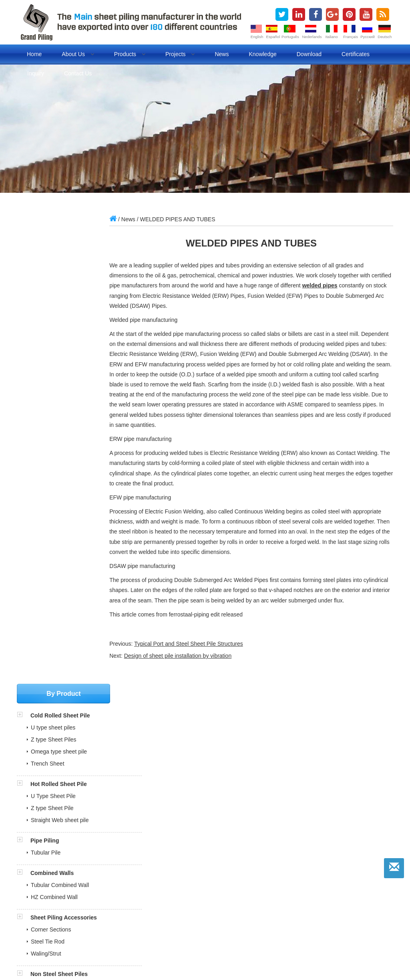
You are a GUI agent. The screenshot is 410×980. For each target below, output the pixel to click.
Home (34, 54)
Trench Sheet (48, 293)
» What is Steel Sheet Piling (56, 848)
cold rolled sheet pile (217, 952)
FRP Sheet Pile (50, 527)
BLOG (348, 952)
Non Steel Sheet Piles (59, 503)
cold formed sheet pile (276, 952)
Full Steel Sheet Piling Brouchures (68, 762)
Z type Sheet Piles (54, 269)
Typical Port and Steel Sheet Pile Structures (200, 654)
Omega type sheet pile (59, 281)
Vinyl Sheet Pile (50, 515)
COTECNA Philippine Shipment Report (74, 771)
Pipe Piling (45, 370)
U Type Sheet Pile (53, 325)
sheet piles (46, 952)
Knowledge (262, 54)
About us (78, 54)
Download (309, 54)
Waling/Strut (46, 483)
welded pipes (352, 285)
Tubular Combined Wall (60, 414)
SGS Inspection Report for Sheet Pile (72, 780)
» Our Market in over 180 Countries (65, 839)
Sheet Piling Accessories (64, 447)
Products (130, 54)
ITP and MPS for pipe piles (59, 798)
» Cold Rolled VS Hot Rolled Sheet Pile (70, 857)
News (222, 54)
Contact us (78, 73)
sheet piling (80, 952)
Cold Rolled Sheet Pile (60, 244)
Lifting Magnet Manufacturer (254, 962)
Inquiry (36, 73)
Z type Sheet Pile (52, 337)
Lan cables (309, 962)
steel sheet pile (119, 952)
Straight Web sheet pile (60, 349)
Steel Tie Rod (48, 471)
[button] (24, 244)
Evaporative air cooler (125, 962)
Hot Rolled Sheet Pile (59, 313)
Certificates (356, 54)
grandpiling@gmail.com (62, 647)
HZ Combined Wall (54, 426)
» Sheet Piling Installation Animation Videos (75, 875)
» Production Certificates (52, 830)
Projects (180, 54)
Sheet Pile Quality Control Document (72, 807)
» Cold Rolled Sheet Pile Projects (62, 866)
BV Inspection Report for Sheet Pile (70, 789)
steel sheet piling (165, 952)
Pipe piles (322, 952)
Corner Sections (51, 459)
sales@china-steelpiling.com (68, 635)
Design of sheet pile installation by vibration (190, 666)
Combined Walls (52, 402)
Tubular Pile (46, 382)
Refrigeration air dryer (186, 962)
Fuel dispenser (74, 962)
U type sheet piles (53, 257)
